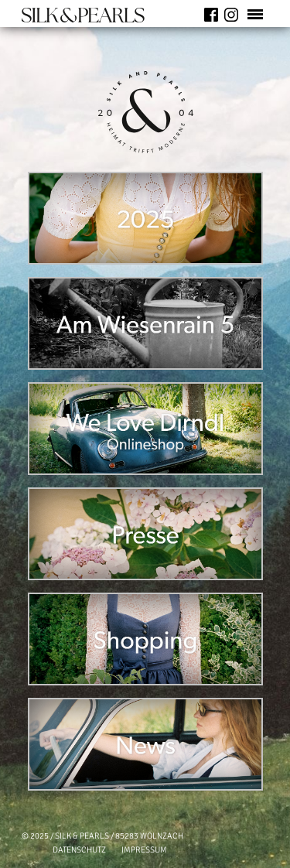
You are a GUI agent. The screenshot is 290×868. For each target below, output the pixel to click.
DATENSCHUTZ (79, 850)
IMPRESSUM (144, 850)
